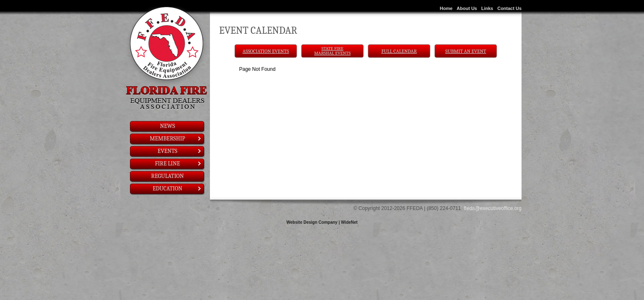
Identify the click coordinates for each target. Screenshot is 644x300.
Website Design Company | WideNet (322, 222)
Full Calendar (399, 51)
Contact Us (509, 8)
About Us (467, 8)
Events (180, 151)
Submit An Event (466, 51)
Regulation (167, 176)
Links (487, 8)
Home (446, 8)
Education (177, 189)
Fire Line (178, 164)
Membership (176, 139)
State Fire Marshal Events (332, 51)
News (167, 126)
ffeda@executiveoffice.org (493, 208)
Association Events (266, 51)
